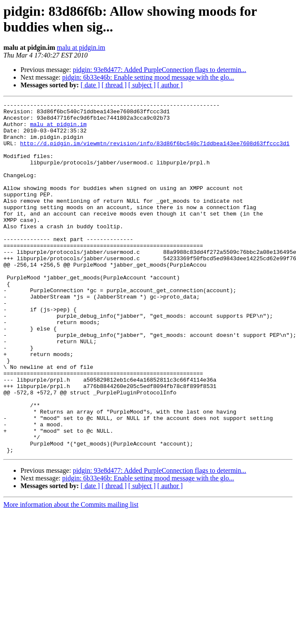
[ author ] (170, 85)
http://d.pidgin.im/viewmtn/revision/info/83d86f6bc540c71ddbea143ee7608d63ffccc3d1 (155, 152)
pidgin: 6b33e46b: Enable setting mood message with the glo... (148, 77)
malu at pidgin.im (81, 47)
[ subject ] (142, 85)
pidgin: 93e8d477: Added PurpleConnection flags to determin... (160, 70)
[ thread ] (114, 85)
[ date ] (90, 85)
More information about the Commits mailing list (71, 575)
